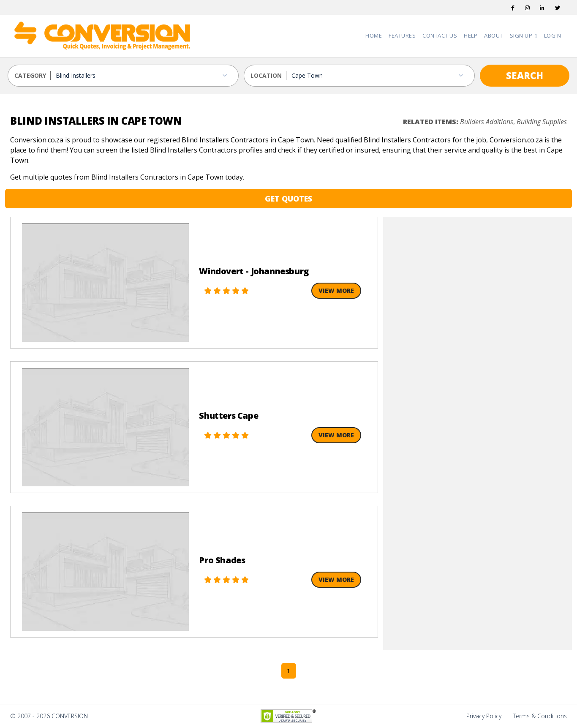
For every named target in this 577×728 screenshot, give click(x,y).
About (494, 35)
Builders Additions (487, 122)
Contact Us (440, 35)
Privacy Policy (484, 716)
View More (336, 290)
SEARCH (525, 75)
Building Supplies (542, 122)
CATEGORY (30, 75)
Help (471, 35)
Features (402, 35)
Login (553, 35)
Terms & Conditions (540, 716)
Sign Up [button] (522, 35)
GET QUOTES (288, 199)
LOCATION (266, 75)
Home (374, 35)
